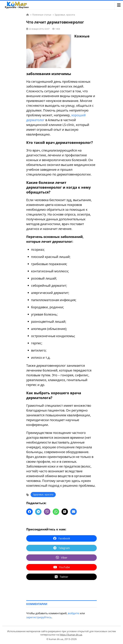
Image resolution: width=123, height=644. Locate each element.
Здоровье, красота (43, 494)
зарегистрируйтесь (39, 617)
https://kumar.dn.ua (71, 635)
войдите (74, 613)
